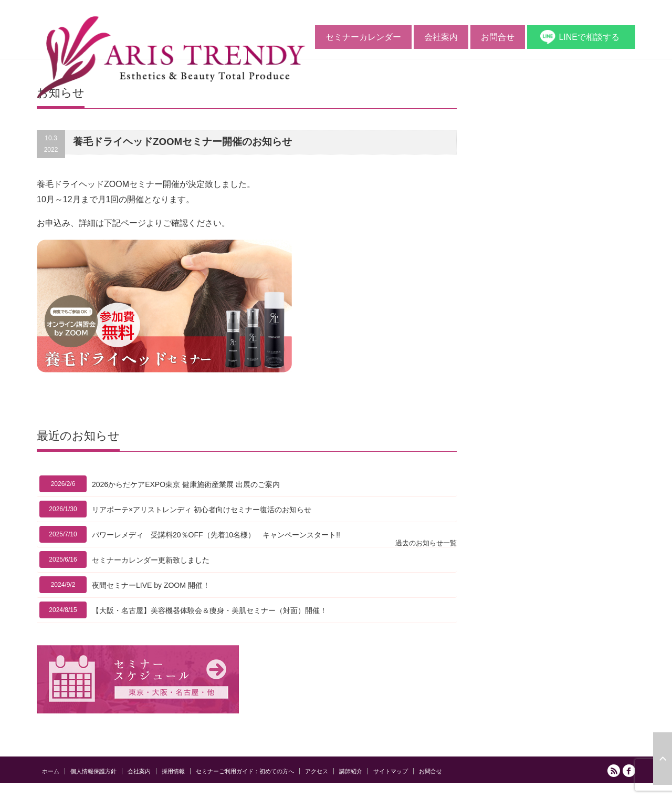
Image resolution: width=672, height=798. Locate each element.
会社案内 (441, 37)
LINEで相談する (589, 37)
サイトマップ (391, 771)
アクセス (317, 771)
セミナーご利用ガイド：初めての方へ (245, 771)
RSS (614, 771)
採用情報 (173, 771)
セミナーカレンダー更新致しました (151, 560)
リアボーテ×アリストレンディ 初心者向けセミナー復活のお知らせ (202, 510)
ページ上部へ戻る (663, 759)
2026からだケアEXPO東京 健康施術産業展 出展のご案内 (186, 484)
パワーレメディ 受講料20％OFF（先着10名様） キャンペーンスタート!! (216, 535)
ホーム (51, 771)
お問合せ (498, 37)
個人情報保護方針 (93, 771)
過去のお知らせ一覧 (426, 543)
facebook (629, 771)
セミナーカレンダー (363, 37)
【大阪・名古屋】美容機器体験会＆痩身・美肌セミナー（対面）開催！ (209, 610)
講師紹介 (351, 771)
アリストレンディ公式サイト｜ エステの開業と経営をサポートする (540, 792)
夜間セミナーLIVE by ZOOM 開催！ (151, 585)
